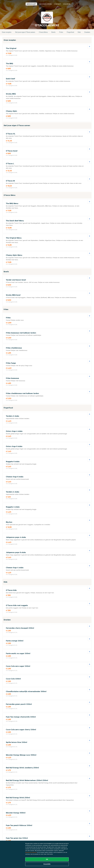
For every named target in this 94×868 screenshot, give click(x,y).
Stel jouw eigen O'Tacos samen (25, 32)
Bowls (53, 32)
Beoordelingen (45, 4)
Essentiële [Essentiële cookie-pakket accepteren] (47, 864)
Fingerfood (70, 32)
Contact (57, 4)
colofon (67, 4)
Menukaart (31, 4)
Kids (79, 32)
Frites (61, 32)
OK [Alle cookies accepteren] (47, 859)
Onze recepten (7, 32)
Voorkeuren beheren (31, 852)
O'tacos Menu (43, 32)
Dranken (87, 32)
